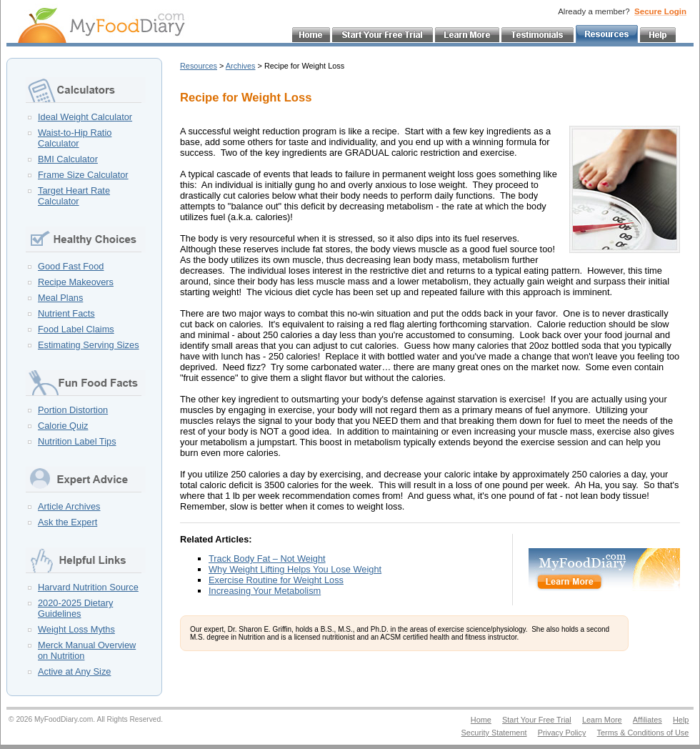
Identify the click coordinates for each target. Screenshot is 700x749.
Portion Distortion (73, 410)
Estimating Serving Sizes (89, 345)
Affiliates (647, 720)
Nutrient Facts (66, 313)
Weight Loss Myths (76, 629)
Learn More (602, 720)
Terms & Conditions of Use (643, 733)
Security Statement (494, 733)
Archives (241, 66)
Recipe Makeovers (76, 282)
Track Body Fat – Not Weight (267, 559)
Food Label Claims (76, 329)
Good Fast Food (71, 266)
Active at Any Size (74, 671)
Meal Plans (60, 298)
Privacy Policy (562, 733)
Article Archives (69, 506)
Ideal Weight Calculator (85, 117)
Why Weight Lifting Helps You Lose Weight (295, 569)
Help (681, 720)
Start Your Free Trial (537, 720)
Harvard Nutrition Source (88, 587)
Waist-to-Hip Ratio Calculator (75, 138)
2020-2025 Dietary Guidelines (75, 608)
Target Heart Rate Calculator (74, 196)
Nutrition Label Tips (77, 441)
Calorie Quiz (63, 426)
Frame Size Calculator (83, 175)
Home (481, 720)
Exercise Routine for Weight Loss (276, 580)
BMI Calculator (68, 159)
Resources (199, 66)
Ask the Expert (67, 522)
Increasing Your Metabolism (265, 591)
